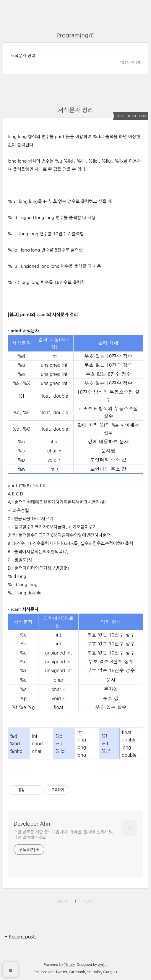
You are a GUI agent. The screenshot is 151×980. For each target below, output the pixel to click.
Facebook (77, 972)
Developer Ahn (32, 824)
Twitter (61, 972)
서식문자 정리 (23, 56)
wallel (103, 965)
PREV (63, 901)
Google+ (110, 972)
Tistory (69, 965)
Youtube (94, 972)
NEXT (89, 901)
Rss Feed (40, 972)
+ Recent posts (21, 937)
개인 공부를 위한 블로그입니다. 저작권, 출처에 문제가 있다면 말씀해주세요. (63, 835)
